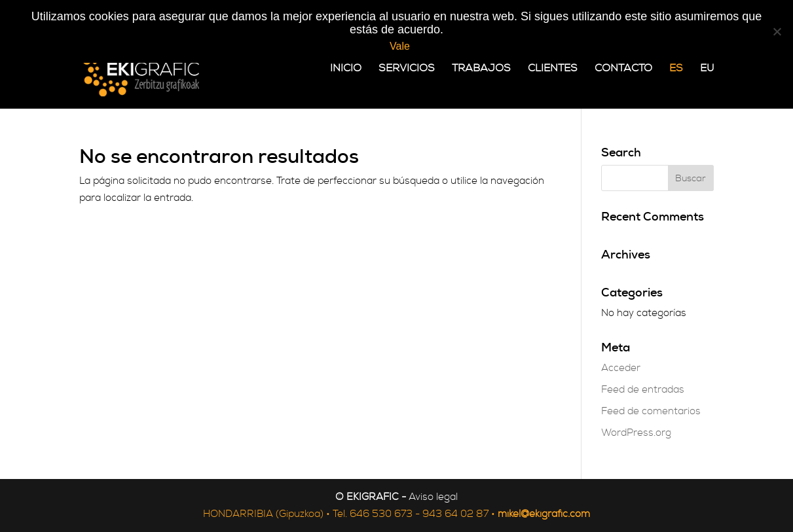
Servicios (407, 69)
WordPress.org (636, 433)
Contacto (623, 69)
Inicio (346, 69)
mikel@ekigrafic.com (544, 514)
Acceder (621, 368)
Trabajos (481, 69)
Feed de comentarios (651, 411)
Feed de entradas (643, 390)
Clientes (553, 69)
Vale (400, 46)
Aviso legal (433, 497)
